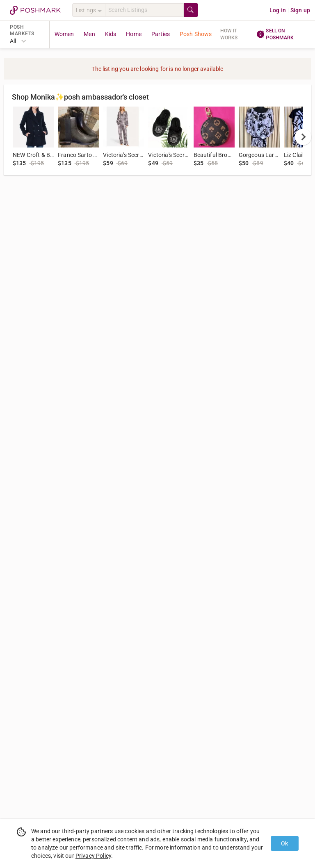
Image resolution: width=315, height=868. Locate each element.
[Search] (144, 10)
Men (89, 34)
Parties (161, 34)
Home (134, 34)
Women (64, 34)
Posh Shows (196, 34)
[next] (303, 137)
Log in (278, 10)
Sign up (300, 10)
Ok (284, 843)
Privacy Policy (93, 856)
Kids (111, 34)
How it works (229, 34)
